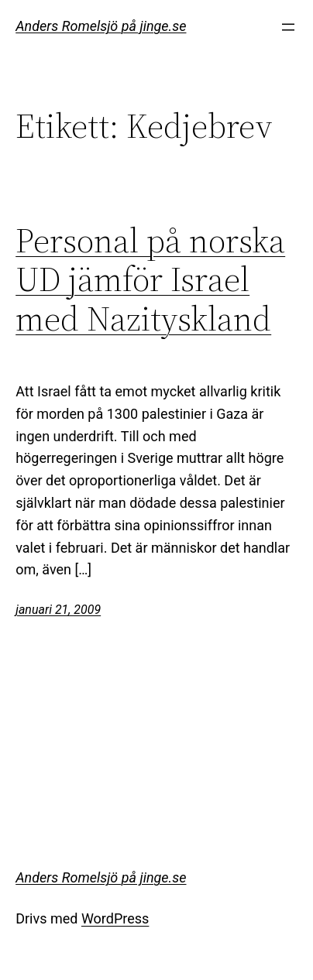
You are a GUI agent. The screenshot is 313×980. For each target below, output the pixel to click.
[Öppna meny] (288, 27)
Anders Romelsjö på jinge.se (101, 26)
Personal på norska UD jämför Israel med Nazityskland (150, 280)
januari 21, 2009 (58, 610)
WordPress (115, 918)
